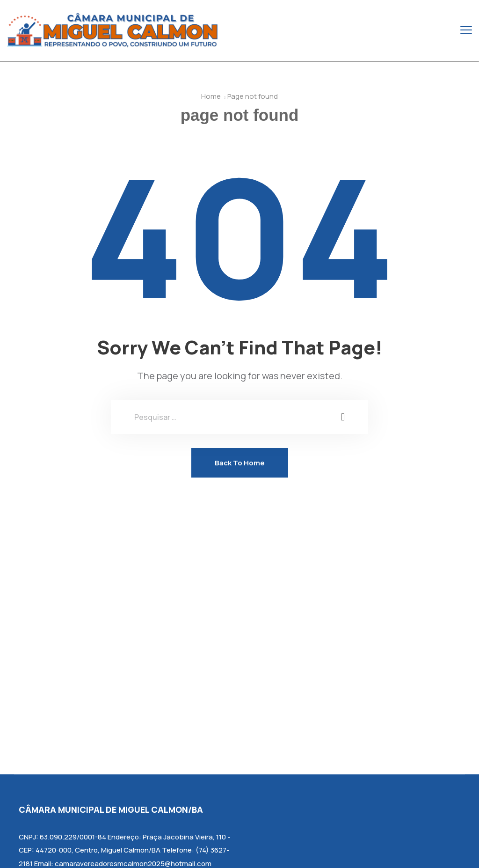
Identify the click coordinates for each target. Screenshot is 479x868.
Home (211, 96)
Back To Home (240, 463)
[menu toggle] (466, 30)
